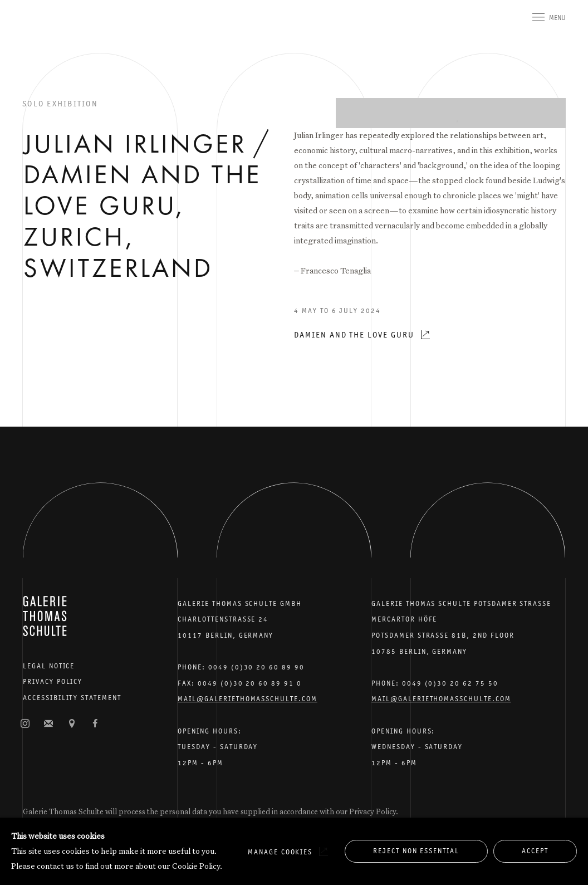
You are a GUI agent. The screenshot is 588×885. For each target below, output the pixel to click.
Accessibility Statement (72, 698)
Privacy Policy (53, 681)
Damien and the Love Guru (354, 334)
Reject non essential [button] (416, 851)
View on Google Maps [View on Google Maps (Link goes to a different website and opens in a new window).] (72, 724)
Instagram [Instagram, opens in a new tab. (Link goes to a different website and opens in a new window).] (25, 724)
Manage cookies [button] (280, 852)
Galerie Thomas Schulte (45, 33)
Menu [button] (557, 18)
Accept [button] (535, 851)
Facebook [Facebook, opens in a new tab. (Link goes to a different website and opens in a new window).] (95, 724)
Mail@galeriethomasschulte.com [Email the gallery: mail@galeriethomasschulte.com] (248, 699)
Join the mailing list (48, 724)
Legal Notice (49, 666)
